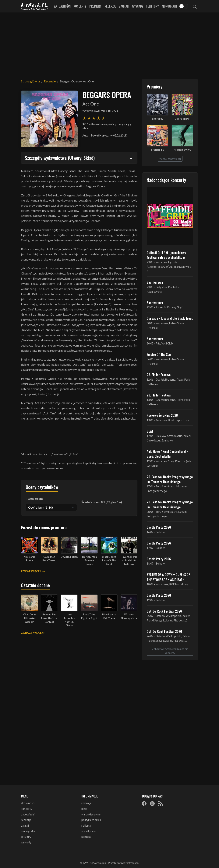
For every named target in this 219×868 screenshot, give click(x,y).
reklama (86, 826)
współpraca (88, 831)
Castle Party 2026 (159, 527)
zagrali (25, 826)
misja (84, 809)
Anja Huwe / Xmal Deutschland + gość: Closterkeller (167, 454)
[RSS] (161, 803)
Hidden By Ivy (182, 150)
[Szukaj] (195, 6)
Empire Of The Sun (159, 354)
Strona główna (30, 81)
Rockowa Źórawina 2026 (162, 415)
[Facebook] (144, 803)
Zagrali (124, 6)
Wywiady (138, 6)
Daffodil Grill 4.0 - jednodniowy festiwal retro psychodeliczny (166, 255)
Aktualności (62, 6)
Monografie (170, 6)
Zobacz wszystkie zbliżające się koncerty (170, 651)
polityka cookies (91, 820)
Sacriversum (155, 282)
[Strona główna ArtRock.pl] (35, 6)
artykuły (26, 837)
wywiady (26, 842)
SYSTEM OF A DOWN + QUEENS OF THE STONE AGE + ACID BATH (168, 577)
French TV (158, 150)
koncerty (26, 809)
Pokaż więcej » (32, 571)
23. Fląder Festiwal (159, 375)
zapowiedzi (28, 814)
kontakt (86, 837)
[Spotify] (152, 803)
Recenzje (110, 6)
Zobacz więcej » (33, 633)
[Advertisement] (110, 43)
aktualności (28, 803)
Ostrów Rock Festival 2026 (164, 611)
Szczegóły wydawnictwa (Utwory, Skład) (60, 158)
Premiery (95, 6)
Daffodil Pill (182, 119)
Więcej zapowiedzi (170, 159)
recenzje (26, 820)
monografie (28, 831)
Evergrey (158, 119)
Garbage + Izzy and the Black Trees (170, 318)
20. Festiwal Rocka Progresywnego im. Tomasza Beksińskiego (170, 479)
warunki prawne (91, 814)
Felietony (153, 6)
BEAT (150, 431)
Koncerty (80, 6)
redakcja (86, 803)
